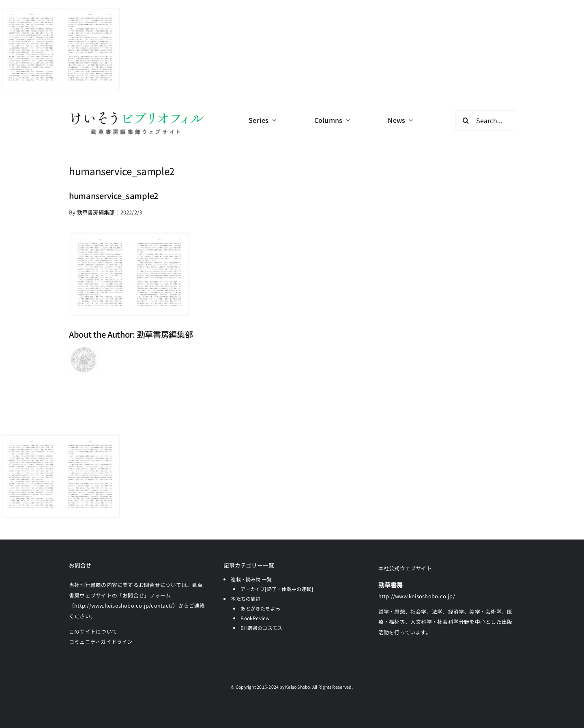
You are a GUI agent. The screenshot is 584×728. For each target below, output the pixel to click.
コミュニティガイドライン (101, 641)
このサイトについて (93, 631)
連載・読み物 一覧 (251, 579)
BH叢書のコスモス (261, 628)
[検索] (466, 120)
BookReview (255, 618)
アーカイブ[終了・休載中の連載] (277, 589)
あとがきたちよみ (260, 608)
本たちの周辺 (246, 598)
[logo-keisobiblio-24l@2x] (137, 113)
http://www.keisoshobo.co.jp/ (417, 596)
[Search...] (485, 120)
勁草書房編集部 (96, 212)
